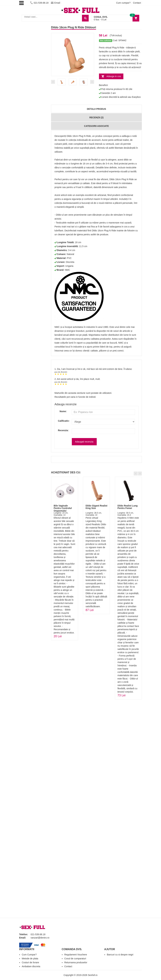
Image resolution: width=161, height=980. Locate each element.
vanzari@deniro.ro (40, 938)
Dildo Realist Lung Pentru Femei (128, 507)
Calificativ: (62, 421)
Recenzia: (62, 430)
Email (55, 3)
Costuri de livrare (30, 962)
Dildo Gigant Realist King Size (96, 507)
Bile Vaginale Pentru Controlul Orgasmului (63, 508)
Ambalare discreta (31, 966)
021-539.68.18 (39, 3)
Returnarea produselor (76, 962)
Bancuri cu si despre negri (120, 955)
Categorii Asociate (96, 126)
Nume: (63, 411)
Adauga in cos (114, 76)
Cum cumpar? (123, 3)
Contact (137, 3)
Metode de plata (30, 959)
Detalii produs (96, 109)
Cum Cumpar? (29, 955)
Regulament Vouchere (76, 955)
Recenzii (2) (96, 117)
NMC (67, 270)
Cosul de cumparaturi (75, 959)
